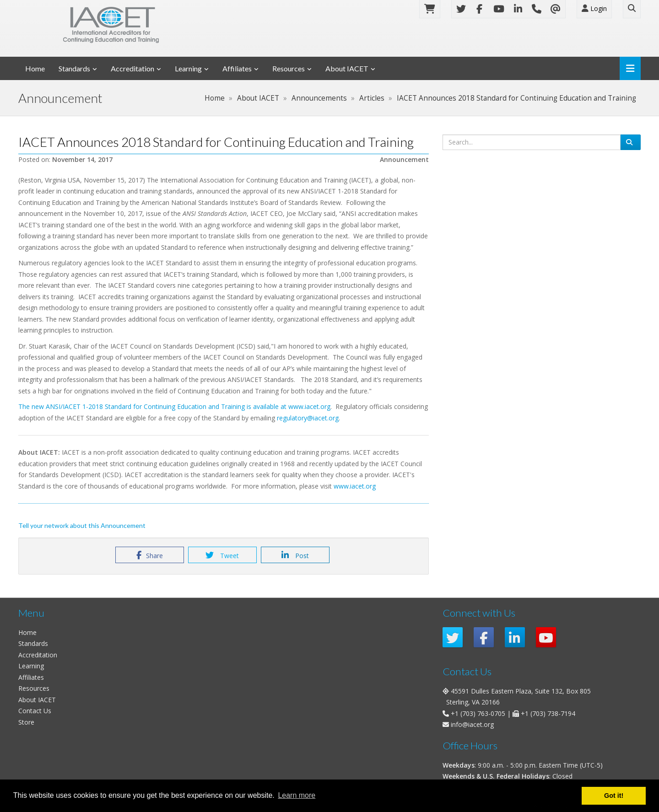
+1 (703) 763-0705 (478, 713)
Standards (74, 68)
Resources (289, 68)
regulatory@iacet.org (308, 418)
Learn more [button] (297, 795)
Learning (188, 68)
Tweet (222, 555)
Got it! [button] (614, 796)
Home (35, 68)
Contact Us (35, 711)
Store (26, 722)
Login (594, 8)
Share (150, 555)
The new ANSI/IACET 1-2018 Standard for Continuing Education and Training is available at (153, 406)
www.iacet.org (309, 406)
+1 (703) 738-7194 (548, 713)
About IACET (347, 68)
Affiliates (237, 68)
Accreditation (132, 68)
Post (295, 555)
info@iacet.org (472, 724)
